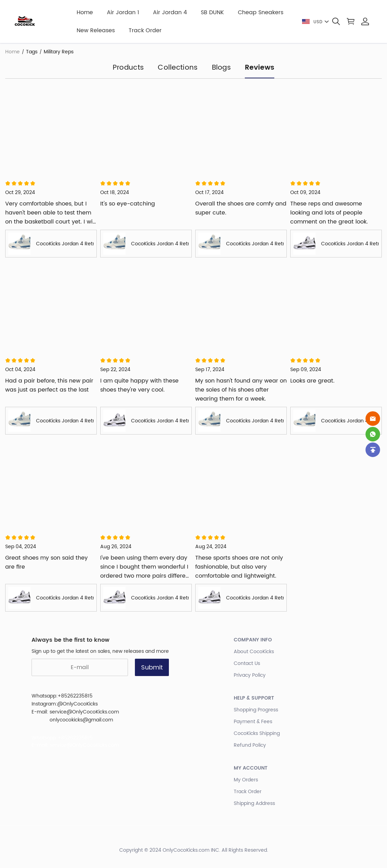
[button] (336, 21)
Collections (178, 68)
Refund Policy (250, 745)
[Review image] (51, 130)
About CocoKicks (254, 652)
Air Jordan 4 (170, 12)
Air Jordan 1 (123, 12)
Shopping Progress (256, 710)
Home (85, 12)
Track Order (145, 30)
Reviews (260, 68)
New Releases (96, 30)
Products (128, 68)
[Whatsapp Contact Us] (373, 434)
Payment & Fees (253, 722)
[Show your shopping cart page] (351, 21)
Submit (152, 668)
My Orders (246, 780)
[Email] (373, 419)
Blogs (222, 68)
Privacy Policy (250, 675)
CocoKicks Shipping (257, 733)
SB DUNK (212, 12)
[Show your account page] (365, 21)
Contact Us (247, 663)
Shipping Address (254, 803)
